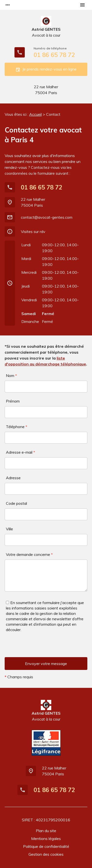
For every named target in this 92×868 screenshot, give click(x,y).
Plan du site (46, 831)
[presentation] (42, 648)
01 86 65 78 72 (54, 55)
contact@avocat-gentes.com (47, 217)
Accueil (35, 114)
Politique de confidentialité (46, 846)
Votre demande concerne (29, 554)
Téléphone (17, 427)
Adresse (13, 478)
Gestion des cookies (46, 854)
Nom (11, 376)
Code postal (16, 503)
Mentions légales (46, 839)
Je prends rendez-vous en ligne (46, 70)
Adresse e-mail (20, 452)
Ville (9, 529)
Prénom (13, 401)
